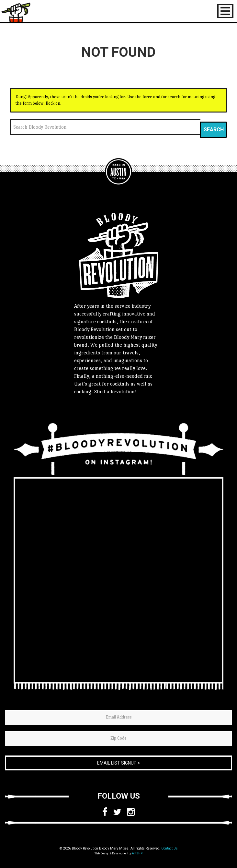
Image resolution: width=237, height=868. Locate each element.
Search (214, 130)
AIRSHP (137, 853)
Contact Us (169, 848)
